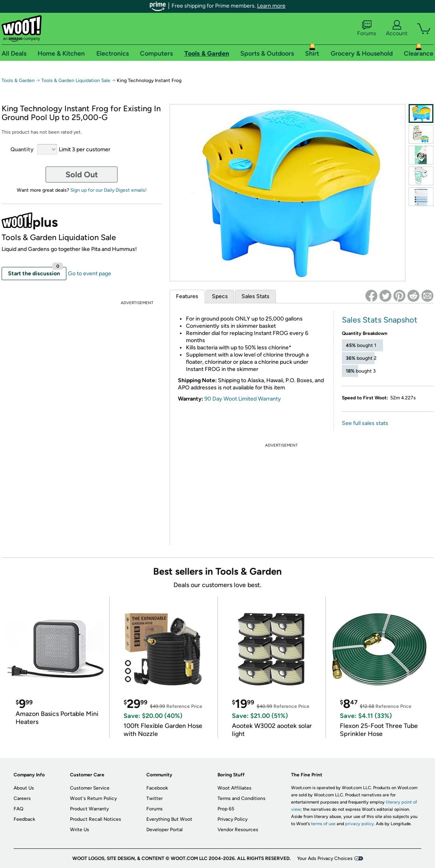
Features (187, 296)
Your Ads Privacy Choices (325, 858)
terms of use (323, 824)
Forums (367, 28)
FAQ (18, 809)
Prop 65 (226, 809)
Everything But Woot (169, 819)
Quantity (22, 149)
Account (397, 28)
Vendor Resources (238, 830)
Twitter (155, 798)
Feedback (24, 819)
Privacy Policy (232, 819)
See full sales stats (365, 423)
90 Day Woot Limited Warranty (243, 399)
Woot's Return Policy (93, 798)
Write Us (80, 830)
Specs (220, 296)
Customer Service (90, 788)
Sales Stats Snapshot (380, 320)
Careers (22, 798)
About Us (24, 788)
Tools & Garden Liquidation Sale (76, 80)
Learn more (271, 6)
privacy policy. (360, 824)
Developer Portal (165, 830)
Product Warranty (89, 809)
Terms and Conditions (241, 798)
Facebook (157, 788)
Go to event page (90, 274)
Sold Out (82, 174)
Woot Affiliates (234, 788)
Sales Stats (255, 296)
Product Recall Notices (96, 819)
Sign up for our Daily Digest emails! (109, 190)
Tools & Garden (18, 80)
